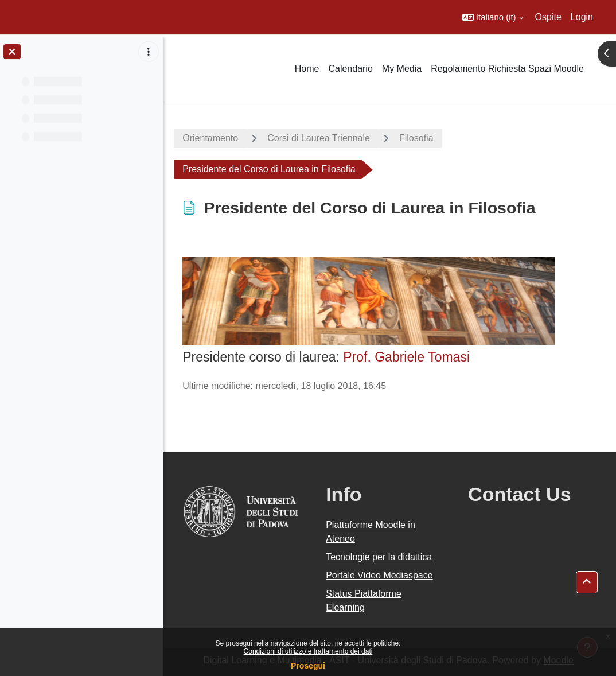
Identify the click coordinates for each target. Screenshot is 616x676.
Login (582, 17)
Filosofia (419, 138)
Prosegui (308, 666)
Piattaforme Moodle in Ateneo (372, 532)
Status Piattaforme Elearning (365, 601)
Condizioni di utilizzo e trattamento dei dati (308, 651)
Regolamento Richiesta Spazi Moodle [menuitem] (507, 69)
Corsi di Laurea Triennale (321, 138)
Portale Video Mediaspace (381, 575)
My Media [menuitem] (402, 69)
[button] (493, 17)
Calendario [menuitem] (350, 69)
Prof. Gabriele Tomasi (409, 357)
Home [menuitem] (307, 69)
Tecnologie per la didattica (381, 557)
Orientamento (213, 138)
